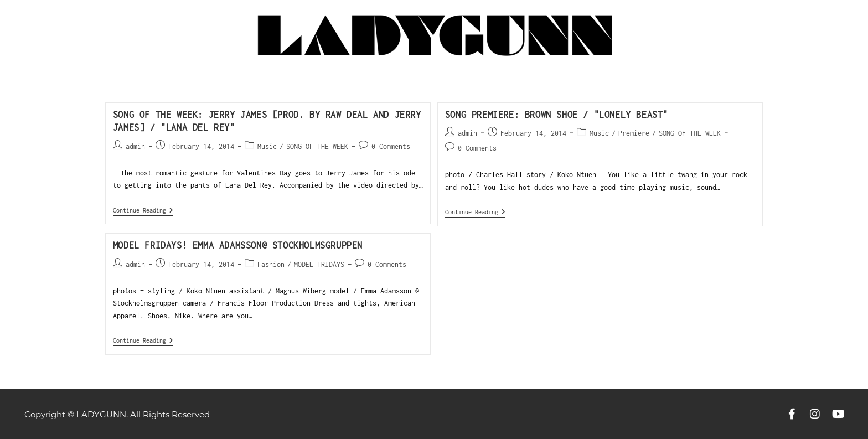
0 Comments (391, 146)
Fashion (271, 264)
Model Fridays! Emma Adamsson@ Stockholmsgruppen (238, 245)
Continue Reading (143, 210)
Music (267, 146)
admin (135, 146)
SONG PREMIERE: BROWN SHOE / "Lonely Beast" (557, 115)
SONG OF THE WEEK (317, 146)
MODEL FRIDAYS (319, 264)
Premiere (634, 133)
